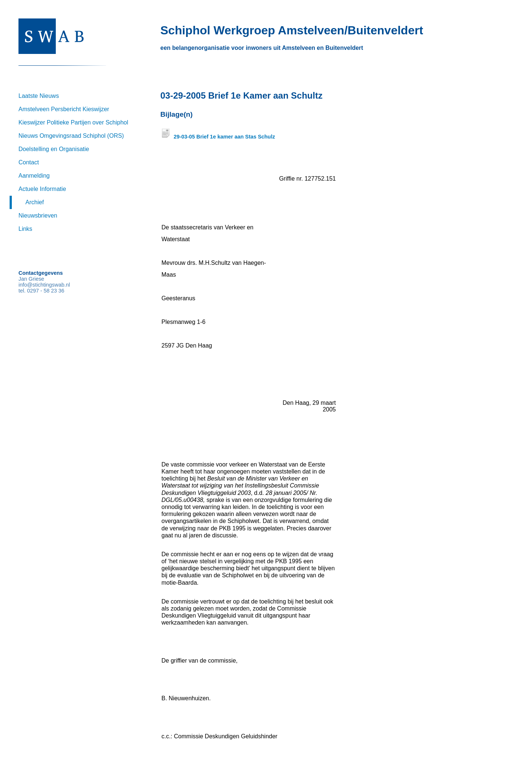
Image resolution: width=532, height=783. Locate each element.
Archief (35, 202)
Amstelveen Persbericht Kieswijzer (64, 109)
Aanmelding (34, 176)
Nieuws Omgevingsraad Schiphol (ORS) (71, 136)
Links (25, 229)
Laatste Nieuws (39, 96)
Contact (29, 162)
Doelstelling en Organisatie (54, 149)
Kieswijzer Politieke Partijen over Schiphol (73, 122)
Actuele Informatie (42, 189)
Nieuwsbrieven (38, 216)
